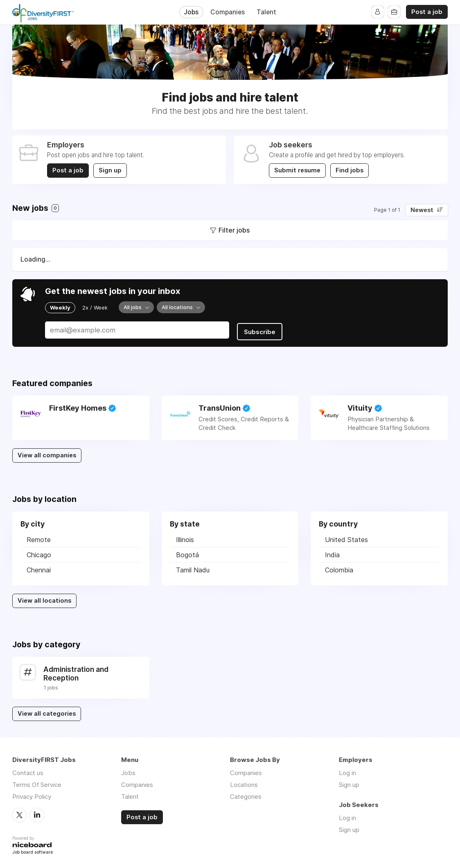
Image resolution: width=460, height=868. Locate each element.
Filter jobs (234, 230)
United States (346, 537)
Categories (246, 794)
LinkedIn (37, 812)
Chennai (39, 567)
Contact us (28, 770)
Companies (228, 12)
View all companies (47, 453)
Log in (347, 770)
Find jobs (350, 170)
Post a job (427, 12)
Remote (39, 537)
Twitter (19, 812)
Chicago (39, 552)
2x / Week (95, 307)
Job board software (33, 850)
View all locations (44, 598)
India (332, 552)
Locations (244, 782)
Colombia (339, 567)
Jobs (191, 12)
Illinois (185, 537)
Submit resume (297, 170)
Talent (266, 12)
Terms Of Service (37, 782)
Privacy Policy (32, 794)
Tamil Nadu (193, 567)
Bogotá (187, 552)
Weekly (60, 307)
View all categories (47, 711)
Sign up (110, 170)
